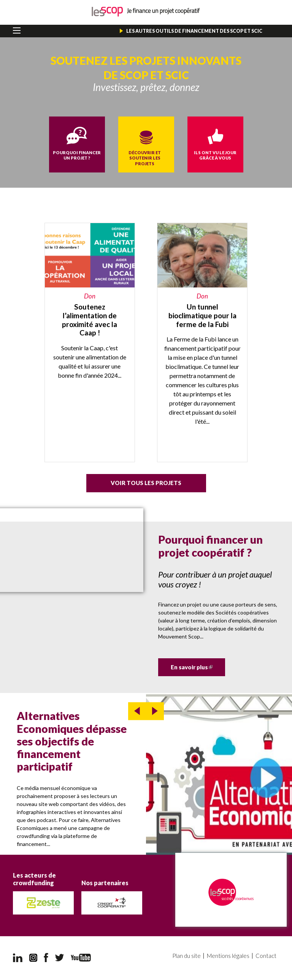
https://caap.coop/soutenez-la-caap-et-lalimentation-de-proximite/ (90, 342)
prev (137, 711)
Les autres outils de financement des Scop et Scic (194, 31)
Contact (266, 956)
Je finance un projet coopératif (146, 12)
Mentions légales (228, 956)
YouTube (81, 958)
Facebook (46, 958)
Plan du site (186, 956)
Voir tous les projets (146, 483)
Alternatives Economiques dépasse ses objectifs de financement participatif (72, 741)
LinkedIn (18, 958)
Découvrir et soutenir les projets (145, 158)
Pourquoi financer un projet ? (77, 155)
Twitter (60, 958)
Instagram (33, 958)
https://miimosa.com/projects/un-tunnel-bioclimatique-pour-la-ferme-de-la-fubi (202, 342)
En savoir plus (198, 667)
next (155, 711)
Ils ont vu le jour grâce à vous (215, 155)
